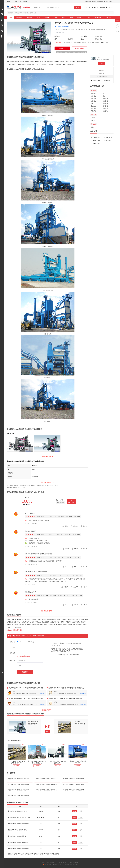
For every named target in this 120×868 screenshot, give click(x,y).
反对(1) (76, 567)
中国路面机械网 (14, 7)
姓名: (14, 647)
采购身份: (13, 642)
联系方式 (64, 862)
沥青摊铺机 (107, 80)
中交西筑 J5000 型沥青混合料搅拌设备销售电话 (20, 784)
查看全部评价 (60, 502)
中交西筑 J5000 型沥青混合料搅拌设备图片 (75, 784)
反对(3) (76, 549)
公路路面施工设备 (97, 137)
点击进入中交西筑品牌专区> (14, 630)
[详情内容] (42, 694)
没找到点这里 (118, 26)
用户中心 (25, 2)
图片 (64, 18)
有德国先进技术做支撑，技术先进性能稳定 (38, 554)
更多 (111, 7)
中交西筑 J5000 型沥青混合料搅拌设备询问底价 (48, 790)
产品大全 (87, 7)
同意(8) (66, 526)
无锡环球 (94, 111)
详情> (36, 524)
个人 (19, 642)
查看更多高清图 (46, 456)
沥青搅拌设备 (18, 13)
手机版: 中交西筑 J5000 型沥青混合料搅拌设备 (21, 854)
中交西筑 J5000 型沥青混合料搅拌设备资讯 (47, 784)
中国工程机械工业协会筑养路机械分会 (94, 2)
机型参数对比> (68, 42)
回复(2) (85, 605)
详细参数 (59, 42)
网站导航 (17, 2)
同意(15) (66, 587)
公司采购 (31, 642)
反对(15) (76, 526)
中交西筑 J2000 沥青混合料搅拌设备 (18, 842)
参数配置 (19, 18)
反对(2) (76, 605)
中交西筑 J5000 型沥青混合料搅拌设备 (18, 824)
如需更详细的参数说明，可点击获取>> (16, 487)
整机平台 (26, 7)
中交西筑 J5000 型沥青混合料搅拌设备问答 (75, 790)
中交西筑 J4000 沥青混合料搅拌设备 (18, 836)
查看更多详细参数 (46, 482)
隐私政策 (76, 862)
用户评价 (30, 18)
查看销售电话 (79, 48)
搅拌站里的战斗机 (30, 592)
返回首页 (10, 2)
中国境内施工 (48, 334)
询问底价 (80, 18)
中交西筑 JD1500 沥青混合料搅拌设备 (57, 762)
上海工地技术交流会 (48, 290)
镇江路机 (105, 101)
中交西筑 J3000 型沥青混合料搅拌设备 (18, 849)
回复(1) (85, 526)
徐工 (104, 94)
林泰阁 (93, 120)
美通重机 (94, 109)
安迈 (104, 118)
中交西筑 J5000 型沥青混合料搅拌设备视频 (20, 790)
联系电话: (13, 653)
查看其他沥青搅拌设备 (80, 42)
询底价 (74, 811)
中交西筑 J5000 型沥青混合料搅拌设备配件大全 (20, 795)
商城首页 (108, 18)
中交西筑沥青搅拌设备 (30, 13)
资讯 (56, 18)
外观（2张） (11, 433)
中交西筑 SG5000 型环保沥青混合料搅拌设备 (37, 762)
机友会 (106, 2)
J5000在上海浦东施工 (48, 115)
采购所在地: (12, 661)
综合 (10, 18)
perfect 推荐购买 (30, 513)
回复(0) (85, 549)
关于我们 (58, 862)
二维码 (106, 42)
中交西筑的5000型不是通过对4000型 (36, 572)
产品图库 (95, 7)
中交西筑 (102, 74)
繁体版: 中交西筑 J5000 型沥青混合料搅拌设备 (47, 854)
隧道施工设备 (96, 141)
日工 (92, 127)
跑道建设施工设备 (97, 144)
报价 (38, 18)
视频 (71, 18)
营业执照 (75, 865)
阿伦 (92, 104)
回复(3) (85, 587)
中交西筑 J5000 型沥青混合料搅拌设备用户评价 (48, 779)
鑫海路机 (105, 106)
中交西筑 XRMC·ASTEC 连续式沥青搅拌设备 (17, 762)
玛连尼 (93, 118)
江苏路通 (105, 109)
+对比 (81, 811)
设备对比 (118, 20)
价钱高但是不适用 (30, 531)
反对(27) (76, 587)
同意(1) (67, 567)
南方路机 (105, 99)
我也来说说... (71, 503)
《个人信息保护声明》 (72, 655)
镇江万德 (105, 111)
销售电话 (47, 18)
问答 (89, 18)
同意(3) (67, 549)
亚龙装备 (94, 106)
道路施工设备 (108, 137)
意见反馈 (70, 862)
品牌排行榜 (104, 7)
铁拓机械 (94, 101)
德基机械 (94, 96)
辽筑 (104, 96)
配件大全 (98, 18)
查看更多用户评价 (46, 611)
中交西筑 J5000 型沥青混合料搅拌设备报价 (75, 779)
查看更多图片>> (45, 51)
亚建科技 (105, 104)
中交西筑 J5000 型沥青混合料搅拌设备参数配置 (20, 779)
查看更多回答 (46, 710)
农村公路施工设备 (109, 141)
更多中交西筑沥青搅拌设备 (96, 42)
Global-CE (111, 2)
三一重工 (94, 94)
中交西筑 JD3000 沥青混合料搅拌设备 (78, 762)
